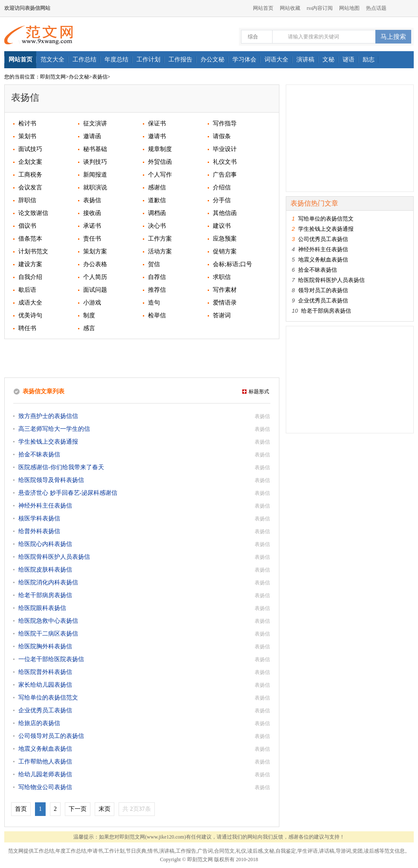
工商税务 (30, 175)
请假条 (222, 136)
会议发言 (30, 187)
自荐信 (157, 277)
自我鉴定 (286, 851)
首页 (21, 809)
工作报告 (186, 851)
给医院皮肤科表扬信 (45, 570)
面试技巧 (30, 149)
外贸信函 (160, 162)
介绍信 (222, 187)
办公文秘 (79, 77)
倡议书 (27, 226)
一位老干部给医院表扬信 (51, 659)
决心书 (157, 226)
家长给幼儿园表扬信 (45, 685)
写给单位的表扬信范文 (48, 698)
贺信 (154, 264)
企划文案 (30, 162)
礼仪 (241, 851)
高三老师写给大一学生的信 (54, 429)
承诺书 (92, 226)
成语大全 (30, 303)
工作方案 (160, 239)
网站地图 (349, 8)
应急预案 (225, 239)
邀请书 (157, 136)
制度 (89, 315)
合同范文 (224, 851)
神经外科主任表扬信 (45, 506)
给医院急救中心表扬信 (48, 621)
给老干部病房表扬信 (45, 595)
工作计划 (114, 851)
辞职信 (27, 200)
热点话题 (376, 8)
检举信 (157, 315)
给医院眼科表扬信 (42, 608)
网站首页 (263, 8)
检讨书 (27, 123)
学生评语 (308, 851)
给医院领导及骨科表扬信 (51, 480)
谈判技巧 (95, 162)
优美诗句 (30, 315)
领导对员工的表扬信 (323, 290)
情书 (153, 851)
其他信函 (225, 213)
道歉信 (157, 200)
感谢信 (157, 187)
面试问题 (95, 290)
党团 (357, 851)
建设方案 (30, 264)
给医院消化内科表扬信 (48, 582)
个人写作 (160, 175)
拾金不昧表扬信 (39, 454)
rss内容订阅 (320, 8)
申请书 (95, 851)
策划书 (27, 136)
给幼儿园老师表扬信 (45, 774)
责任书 (92, 239)
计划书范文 (33, 251)
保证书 (157, 123)
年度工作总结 (71, 851)
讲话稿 (327, 851)
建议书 (222, 226)
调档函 (157, 213)
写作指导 (225, 123)
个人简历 (95, 277)
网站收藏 (290, 8)
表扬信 (100, 77)
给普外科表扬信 (39, 531)
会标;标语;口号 (232, 264)
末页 (104, 809)
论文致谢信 (33, 213)
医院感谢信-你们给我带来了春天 (61, 467)
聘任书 (27, 328)
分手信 (222, 200)
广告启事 (225, 175)
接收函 (92, 213)
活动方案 (160, 251)
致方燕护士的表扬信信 (48, 416)
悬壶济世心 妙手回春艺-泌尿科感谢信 (68, 493)
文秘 (269, 851)
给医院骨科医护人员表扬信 (54, 557)
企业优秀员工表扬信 (45, 710)
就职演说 (95, 187)
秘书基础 (95, 149)
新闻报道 (95, 175)
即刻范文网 (53, 77)
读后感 (255, 851)
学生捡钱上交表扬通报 (48, 442)
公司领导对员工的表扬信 (51, 736)
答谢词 (222, 315)
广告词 (205, 851)
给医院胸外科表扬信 (45, 646)
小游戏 (92, 303)
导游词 (343, 851)
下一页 (78, 809)
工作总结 (44, 851)
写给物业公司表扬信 (45, 787)
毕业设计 (225, 149)
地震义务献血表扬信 (45, 749)
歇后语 (27, 290)
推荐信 (157, 290)
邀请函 (92, 136)
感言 (89, 328)
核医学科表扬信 (39, 518)
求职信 (222, 277)
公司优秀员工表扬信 (323, 239)
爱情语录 (225, 303)
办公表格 (95, 264)
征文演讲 (95, 123)
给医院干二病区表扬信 (48, 634)
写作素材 (225, 290)
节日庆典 (136, 851)
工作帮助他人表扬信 (45, 762)
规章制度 (160, 149)
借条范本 (30, 239)
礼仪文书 (225, 162)
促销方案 (225, 251)
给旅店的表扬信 (39, 723)
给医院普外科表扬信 (45, 672)
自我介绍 (30, 277)
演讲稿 (167, 851)
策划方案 (95, 251)
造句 (154, 303)
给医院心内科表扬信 (45, 544)
